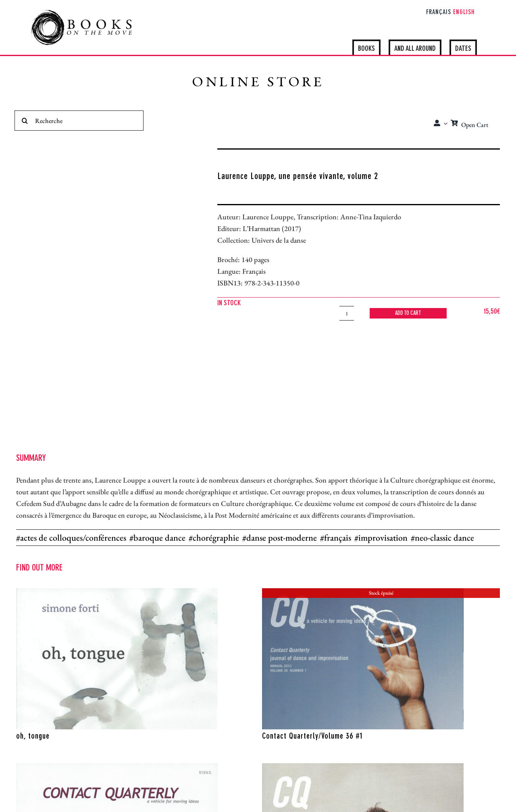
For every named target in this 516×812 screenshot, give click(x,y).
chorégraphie (216, 538)
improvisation (383, 538)
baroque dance (159, 538)
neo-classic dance (444, 538)
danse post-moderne (282, 538)
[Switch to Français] (439, 13)
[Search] (25, 121)
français (338, 538)
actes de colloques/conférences (73, 538)
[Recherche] (79, 121)
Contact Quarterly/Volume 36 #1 (312, 737)
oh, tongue (33, 737)
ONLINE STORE (258, 83)
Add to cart (408, 313)
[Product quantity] (347, 313)
